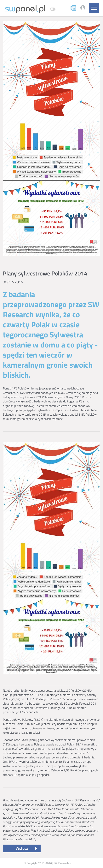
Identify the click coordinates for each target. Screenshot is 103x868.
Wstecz (22, 848)
